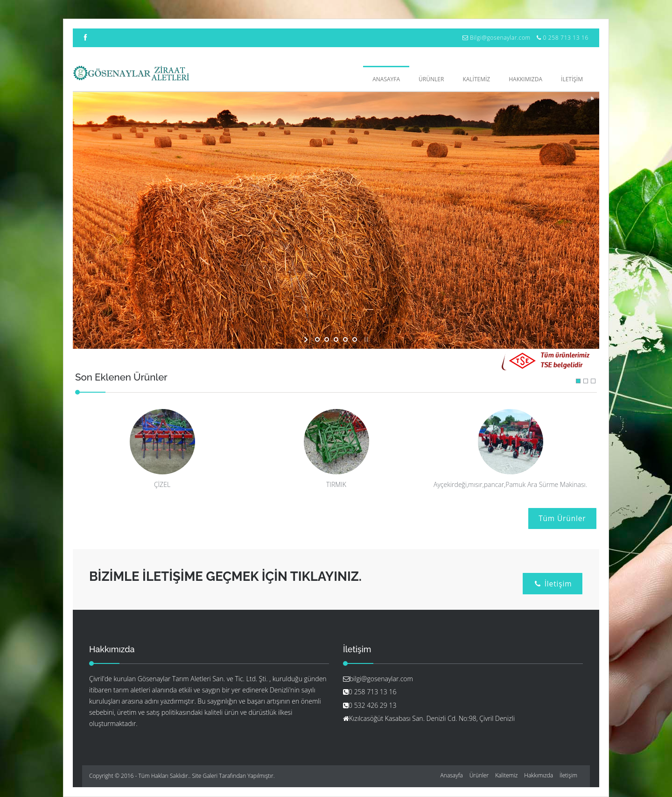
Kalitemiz (506, 775)
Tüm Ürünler (562, 518)
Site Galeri (205, 776)
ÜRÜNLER (431, 79)
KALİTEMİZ (476, 79)
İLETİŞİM (572, 79)
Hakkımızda (539, 775)
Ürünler (479, 775)
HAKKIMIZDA (525, 79)
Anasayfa (386, 79)
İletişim (553, 584)
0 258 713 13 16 (566, 38)
